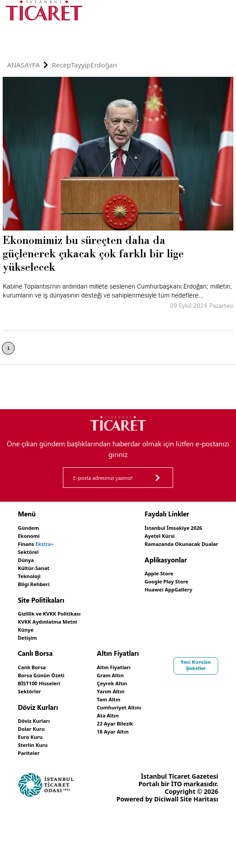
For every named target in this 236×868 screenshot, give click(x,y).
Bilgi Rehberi (38, 581)
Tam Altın (178, 692)
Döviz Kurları (38, 713)
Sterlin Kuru (36, 736)
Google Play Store (153, 579)
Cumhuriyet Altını (190, 699)
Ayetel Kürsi (145, 535)
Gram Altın (180, 669)
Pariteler (31, 744)
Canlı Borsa (35, 661)
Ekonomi (31, 535)
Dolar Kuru (35, 721)
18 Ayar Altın (183, 722)
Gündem (31, 527)
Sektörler (32, 684)
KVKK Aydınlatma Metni (55, 617)
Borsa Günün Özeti (47, 669)
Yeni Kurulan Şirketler (40, 771)
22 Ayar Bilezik (185, 715)
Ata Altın (176, 707)
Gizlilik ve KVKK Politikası (57, 610)
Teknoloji (32, 573)
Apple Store (144, 572)
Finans (40, 543)
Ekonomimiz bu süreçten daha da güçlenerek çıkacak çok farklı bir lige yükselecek (93, 254)
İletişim (30, 632)
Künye (28, 625)
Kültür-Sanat (37, 565)
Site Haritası (101, 846)
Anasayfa (23, 65)
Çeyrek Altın (182, 677)
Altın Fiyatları (184, 661)
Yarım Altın (180, 684)
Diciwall (68, 846)
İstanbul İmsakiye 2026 (162, 527)
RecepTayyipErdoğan (84, 65)
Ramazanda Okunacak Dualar (172, 543)
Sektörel (31, 550)
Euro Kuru (33, 728)
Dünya (28, 558)
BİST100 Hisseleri (44, 677)
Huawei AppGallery (156, 587)
